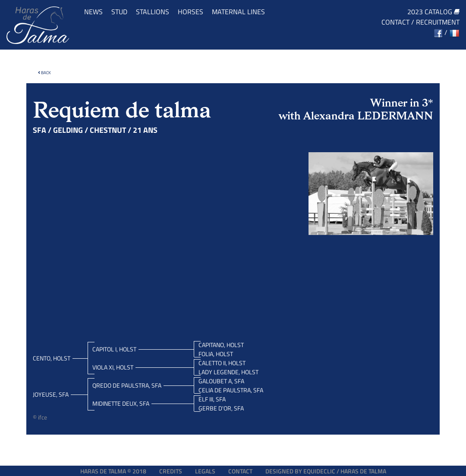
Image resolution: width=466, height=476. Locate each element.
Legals (205, 471)
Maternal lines (238, 12)
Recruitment (438, 22)
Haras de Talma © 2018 (113, 471)
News (93, 12)
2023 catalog (433, 12)
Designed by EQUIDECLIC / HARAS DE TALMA (326, 471)
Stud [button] (119, 12)
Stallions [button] (153, 12)
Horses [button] (190, 12)
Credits (171, 471)
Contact (395, 22)
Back (44, 73)
